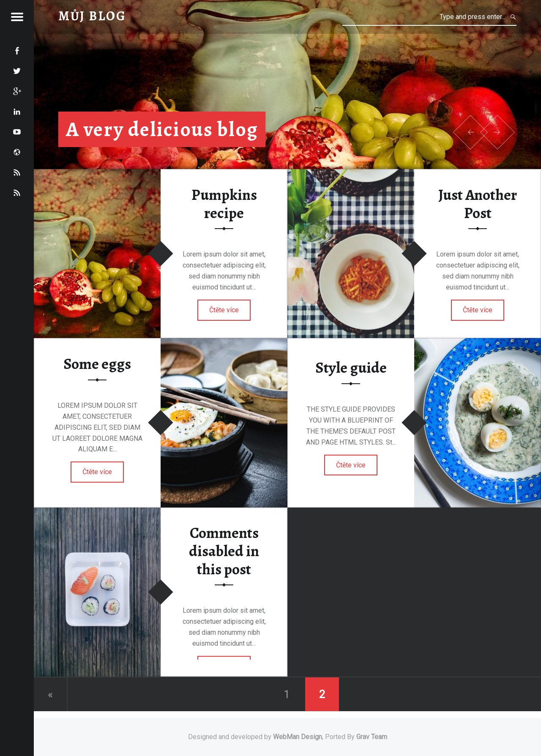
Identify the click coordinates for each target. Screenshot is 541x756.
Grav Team (372, 737)
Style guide (351, 368)
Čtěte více (224, 310)
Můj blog (92, 16)
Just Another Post (478, 204)
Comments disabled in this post (224, 551)
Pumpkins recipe (224, 204)
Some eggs (97, 364)
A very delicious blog (162, 129)
